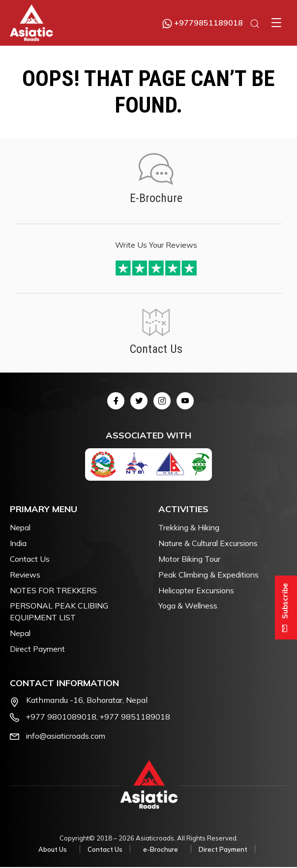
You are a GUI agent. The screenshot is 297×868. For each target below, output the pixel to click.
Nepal (21, 528)
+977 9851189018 (136, 718)
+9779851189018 (203, 23)
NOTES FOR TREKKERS (53, 591)
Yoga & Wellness (189, 607)
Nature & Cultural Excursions (209, 544)
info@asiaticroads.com (67, 737)
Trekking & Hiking (191, 528)
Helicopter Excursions (197, 591)
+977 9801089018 (61, 718)
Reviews (26, 575)
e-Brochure (161, 851)
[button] (276, 23)
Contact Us (30, 559)
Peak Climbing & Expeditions (211, 575)
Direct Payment (38, 650)
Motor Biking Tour (190, 559)
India (19, 544)
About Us (53, 851)
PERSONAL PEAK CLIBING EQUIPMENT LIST (59, 612)
